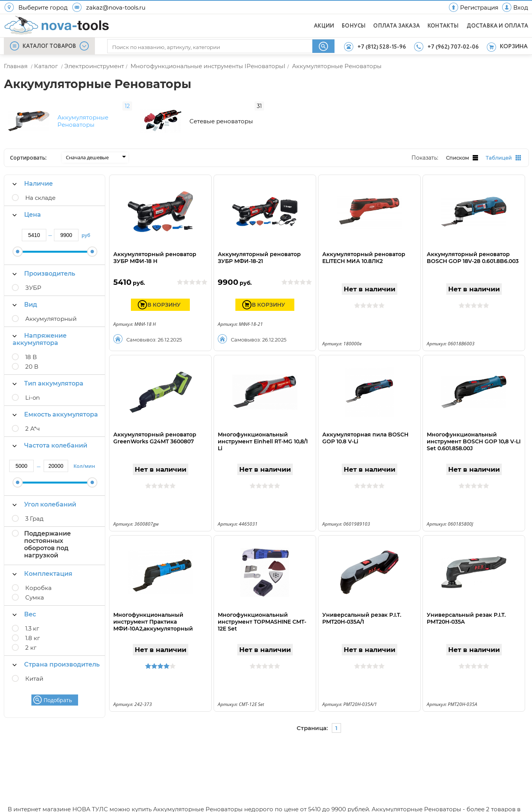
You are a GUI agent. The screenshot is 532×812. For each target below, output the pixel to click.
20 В (32, 359)
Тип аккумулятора (48, 375)
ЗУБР (33, 280)
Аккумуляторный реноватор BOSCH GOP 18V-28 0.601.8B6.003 (473, 250)
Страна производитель (56, 656)
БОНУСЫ (354, 26)
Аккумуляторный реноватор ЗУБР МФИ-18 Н (155, 250)
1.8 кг (33, 630)
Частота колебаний (50, 437)
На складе (40, 190)
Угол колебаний (44, 496)
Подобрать (58, 692)
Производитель (44, 265)
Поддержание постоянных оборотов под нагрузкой (47, 536)
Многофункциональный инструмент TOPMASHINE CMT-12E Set (262, 614)
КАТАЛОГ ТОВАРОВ (49, 46)
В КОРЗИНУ (164, 297)
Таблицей (503, 150)
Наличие (33, 176)
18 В (31, 349)
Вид (25, 297)
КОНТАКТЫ (443, 26)
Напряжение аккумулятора (40, 331)
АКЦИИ (324, 26)
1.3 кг (32, 620)
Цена (27, 207)
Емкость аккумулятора (55, 406)
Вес (24, 606)
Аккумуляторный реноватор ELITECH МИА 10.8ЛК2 (364, 250)
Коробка (38, 580)
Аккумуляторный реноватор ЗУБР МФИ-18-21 (259, 250)
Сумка (35, 589)
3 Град (34, 511)
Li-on (33, 390)
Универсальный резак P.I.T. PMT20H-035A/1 (362, 610)
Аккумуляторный (51, 311)
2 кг (31, 640)
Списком (462, 150)
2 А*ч (33, 421)
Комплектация (42, 566)
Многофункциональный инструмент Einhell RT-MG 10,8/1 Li (263, 433)
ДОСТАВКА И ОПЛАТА (497, 26)
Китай (34, 671)
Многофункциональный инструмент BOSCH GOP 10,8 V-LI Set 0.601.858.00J (474, 433)
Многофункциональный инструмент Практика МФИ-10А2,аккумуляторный (153, 614)
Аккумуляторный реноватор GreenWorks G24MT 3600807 (155, 430)
